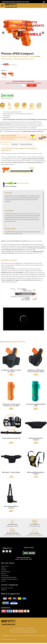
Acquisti (3, 568)
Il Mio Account (5, 566)
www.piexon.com (34, 630)
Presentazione (5, 144)
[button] (44, 5)
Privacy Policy (4, 639)
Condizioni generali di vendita (9, 577)
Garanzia (4, 574)
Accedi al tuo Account (7, 588)
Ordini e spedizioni (6, 572)
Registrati (4, 590)
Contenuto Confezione (26, 144)
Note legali (10, 639)
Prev (3, 33)
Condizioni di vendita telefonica (9, 579)
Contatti (3, 581)
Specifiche (15, 144)
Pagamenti (4, 570)
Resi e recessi (5, 575)
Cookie (15, 639)
